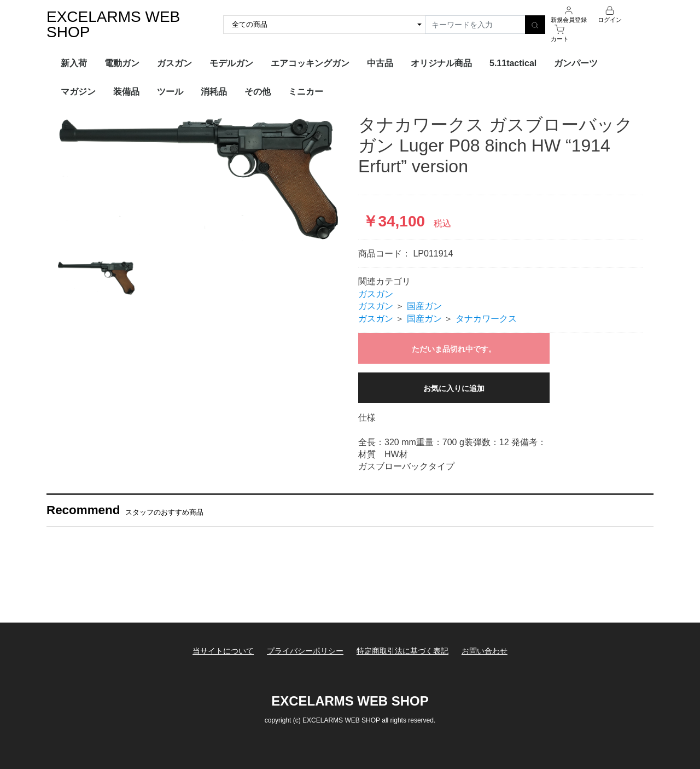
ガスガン (174, 63)
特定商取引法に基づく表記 (402, 651)
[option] (200, 179)
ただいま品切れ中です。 (454, 349)
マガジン (78, 92)
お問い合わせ (485, 651)
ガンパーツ (576, 63)
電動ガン (122, 63)
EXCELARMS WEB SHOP (113, 24)
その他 (258, 92)
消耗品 (214, 92)
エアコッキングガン (310, 63)
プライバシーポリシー (305, 651)
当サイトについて (223, 651)
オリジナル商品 (441, 63)
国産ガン (424, 306)
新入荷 (74, 63)
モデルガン (231, 63)
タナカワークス (486, 319)
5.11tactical (513, 63)
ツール (170, 92)
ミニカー (306, 92)
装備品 (126, 92)
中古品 (380, 63)
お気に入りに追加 (454, 388)
